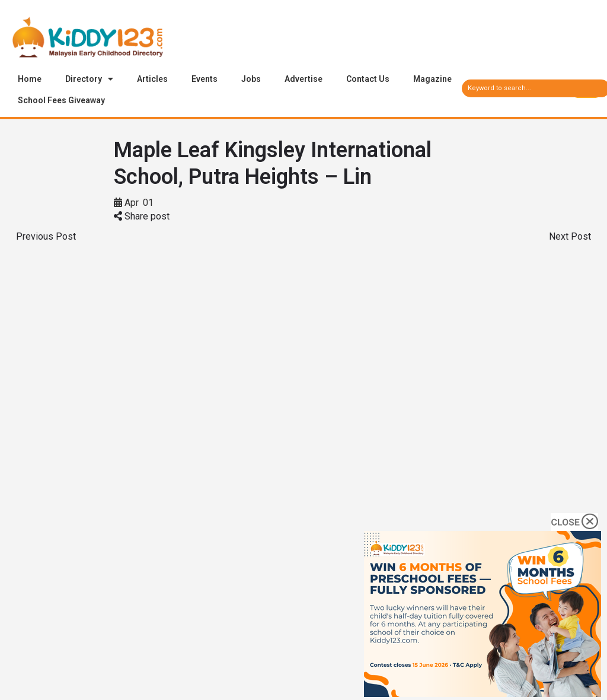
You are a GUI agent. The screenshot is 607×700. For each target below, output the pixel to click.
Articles (152, 79)
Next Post (570, 236)
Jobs (251, 79)
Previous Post (46, 236)
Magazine (432, 79)
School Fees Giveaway (61, 100)
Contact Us (368, 79)
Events (205, 79)
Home (30, 79)
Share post (142, 216)
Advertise (303, 79)
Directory (89, 79)
